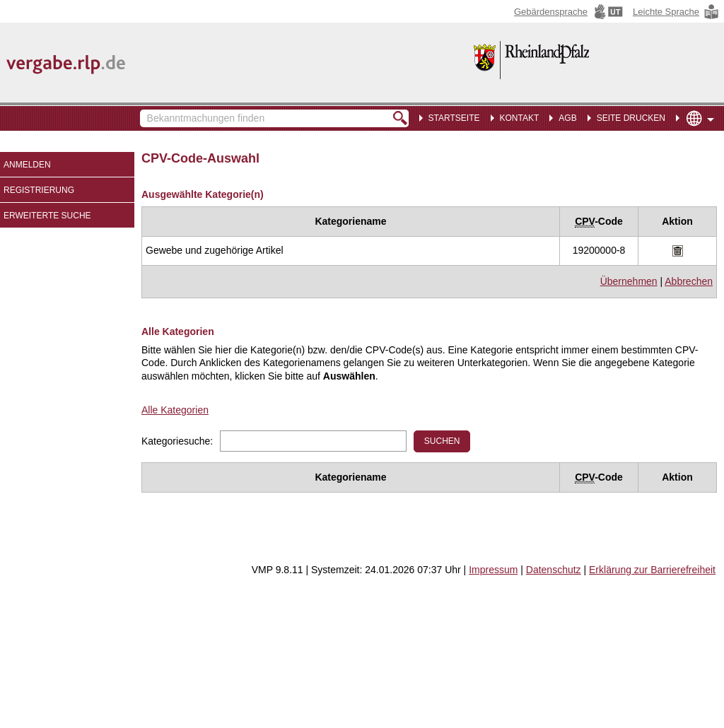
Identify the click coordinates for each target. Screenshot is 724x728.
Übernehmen (629, 281)
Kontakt (520, 118)
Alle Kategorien (175, 410)
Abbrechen (689, 281)
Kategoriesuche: (177, 441)
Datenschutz (554, 570)
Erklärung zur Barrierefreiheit (652, 570)
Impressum (493, 570)
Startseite (454, 118)
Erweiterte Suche (47, 216)
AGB (567, 118)
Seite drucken (631, 118)
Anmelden (27, 165)
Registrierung (39, 190)
